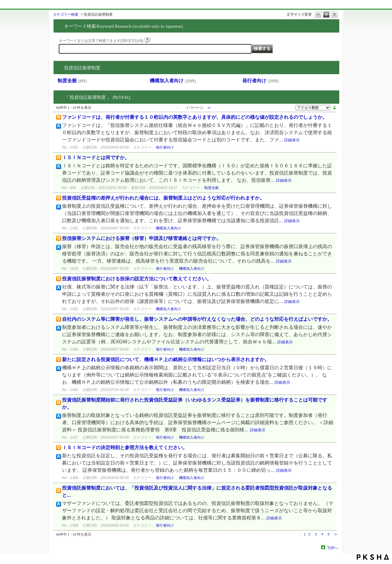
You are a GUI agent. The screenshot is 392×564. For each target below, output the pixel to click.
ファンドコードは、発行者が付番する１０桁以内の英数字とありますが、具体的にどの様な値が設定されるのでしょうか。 (195, 117)
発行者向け (260, 81)
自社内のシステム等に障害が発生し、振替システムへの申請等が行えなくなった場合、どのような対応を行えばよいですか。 (197, 319)
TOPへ (333, 548)
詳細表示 (292, 140)
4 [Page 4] (322, 534)
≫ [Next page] (336, 534)
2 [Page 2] (309, 534)
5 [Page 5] (328, 534)
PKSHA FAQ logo (373, 557)
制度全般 (72, 81)
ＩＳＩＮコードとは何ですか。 (96, 158)
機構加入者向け (173, 81)
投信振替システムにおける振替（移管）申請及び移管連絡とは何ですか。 (142, 238)
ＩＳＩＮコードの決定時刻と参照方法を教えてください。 (125, 447)
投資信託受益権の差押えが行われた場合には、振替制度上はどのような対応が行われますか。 (163, 198)
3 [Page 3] (316, 534)
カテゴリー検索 (66, 14)
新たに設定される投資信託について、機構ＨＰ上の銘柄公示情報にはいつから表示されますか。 (166, 359)
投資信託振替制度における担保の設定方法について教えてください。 (137, 279)
